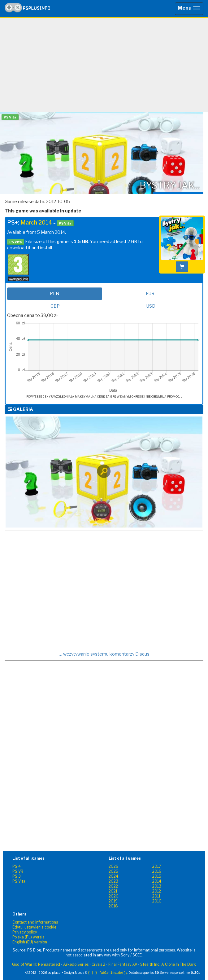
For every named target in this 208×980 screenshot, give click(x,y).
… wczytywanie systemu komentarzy (104, 654)
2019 (113, 901)
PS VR (18, 871)
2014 (157, 881)
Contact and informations (35, 922)
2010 (157, 901)
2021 (113, 891)
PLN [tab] (54, 294)
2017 (157, 866)
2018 (113, 906)
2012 (157, 891)
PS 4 (17, 866)
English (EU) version (30, 942)
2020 (114, 896)
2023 (113, 881)
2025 (113, 871)
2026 (113, 866)
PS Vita (19, 881)
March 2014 (36, 223)
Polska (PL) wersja (28, 937)
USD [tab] (151, 306)
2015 (157, 876)
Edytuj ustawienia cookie (34, 927)
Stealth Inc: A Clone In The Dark (168, 964)
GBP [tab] (55, 306)
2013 (157, 886)
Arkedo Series (76, 964)
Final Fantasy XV (123, 964)
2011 (156, 896)
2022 (113, 886)
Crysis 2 (98, 964)
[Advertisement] (104, 67)
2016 (157, 871)
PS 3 (17, 876)
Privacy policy (25, 932)
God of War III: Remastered (36, 964)
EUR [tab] (150, 294)
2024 (113, 876)
